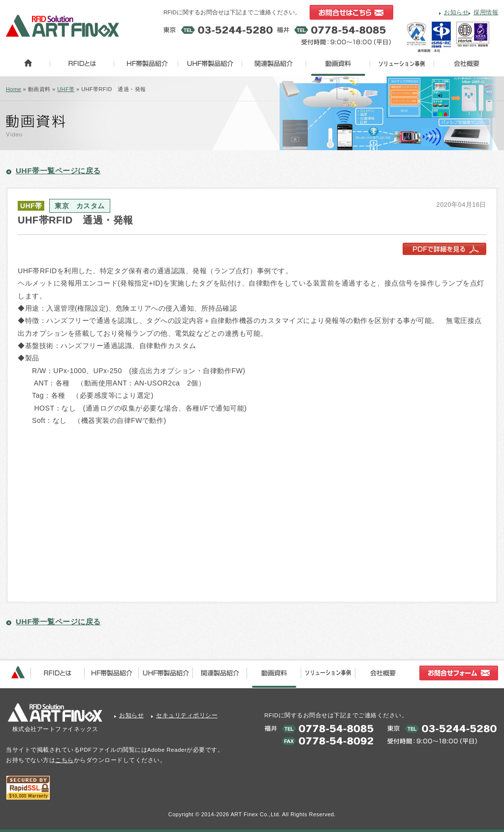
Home (14, 89)
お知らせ (456, 12)
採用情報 (486, 12)
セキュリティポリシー (187, 715)
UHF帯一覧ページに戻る (58, 171)
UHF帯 (66, 89)
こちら (64, 760)
